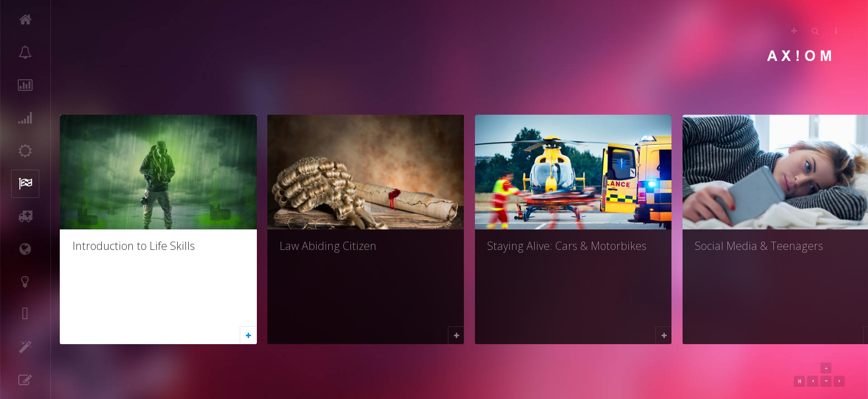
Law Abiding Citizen (328, 246)
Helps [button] (836, 31)
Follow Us (794, 31)
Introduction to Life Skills (134, 246)
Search (815, 31)
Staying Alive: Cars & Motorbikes (567, 246)
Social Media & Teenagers (759, 246)
